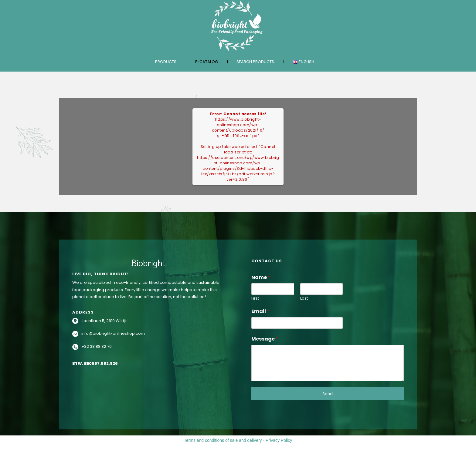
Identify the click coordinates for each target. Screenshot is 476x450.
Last (304, 299)
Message (265, 339)
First (255, 299)
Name (261, 277)
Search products (255, 62)
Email (260, 311)
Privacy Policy (279, 440)
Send (328, 394)
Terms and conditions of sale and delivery (223, 440)
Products (166, 62)
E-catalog (207, 62)
